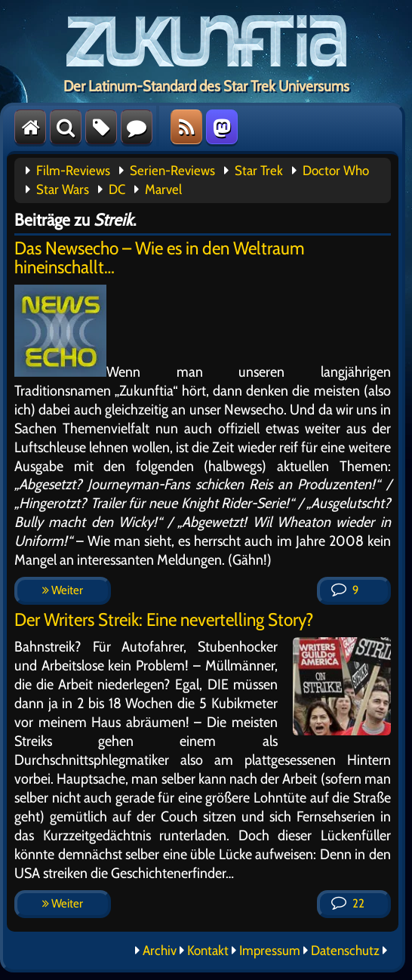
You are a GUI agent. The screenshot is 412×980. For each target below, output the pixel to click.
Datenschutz (345, 951)
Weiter (63, 590)
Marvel (163, 190)
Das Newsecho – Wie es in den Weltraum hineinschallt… (159, 257)
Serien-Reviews (172, 171)
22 (348, 903)
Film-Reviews (73, 171)
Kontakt (208, 951)
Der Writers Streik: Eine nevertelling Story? (164, 619)
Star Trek (259, 171)
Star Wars (63, 190)
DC (117, 190)
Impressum (270, 951)
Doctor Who (336, 171)
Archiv (160, 951)
